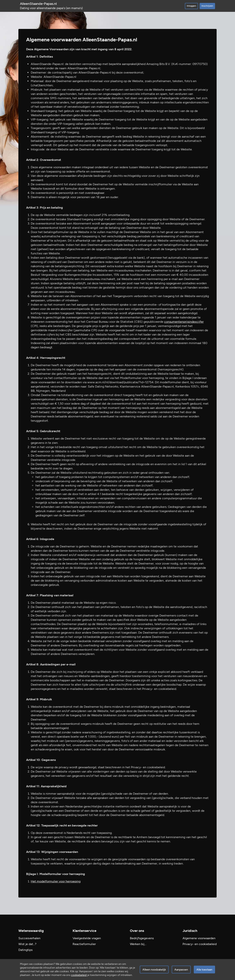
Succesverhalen (29, 938)
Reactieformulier (84, 944)
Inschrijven (207, 6)
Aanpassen (181, 970)
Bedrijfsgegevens (142, 938)
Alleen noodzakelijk (154, 970)
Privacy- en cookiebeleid (200, 944)
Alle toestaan (204, 970)
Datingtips (25, 950)
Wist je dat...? (27, 944)
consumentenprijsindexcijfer (184, 322)
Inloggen (191, 6)
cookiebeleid (79, 975)
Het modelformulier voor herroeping (56, 881)
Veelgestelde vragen (87, 938)
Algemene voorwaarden (199, 938)
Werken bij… (138, 944)
